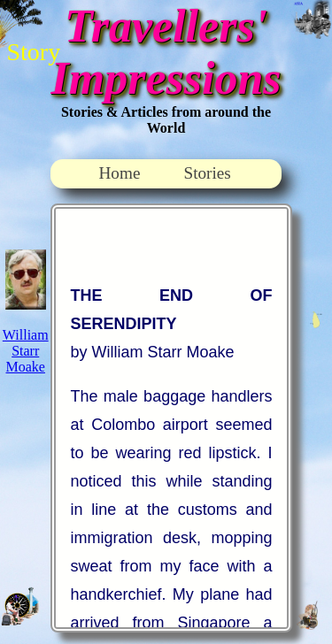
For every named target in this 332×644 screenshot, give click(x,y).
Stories (208, 173)
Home (120, 173)
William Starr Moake (26, 351)
